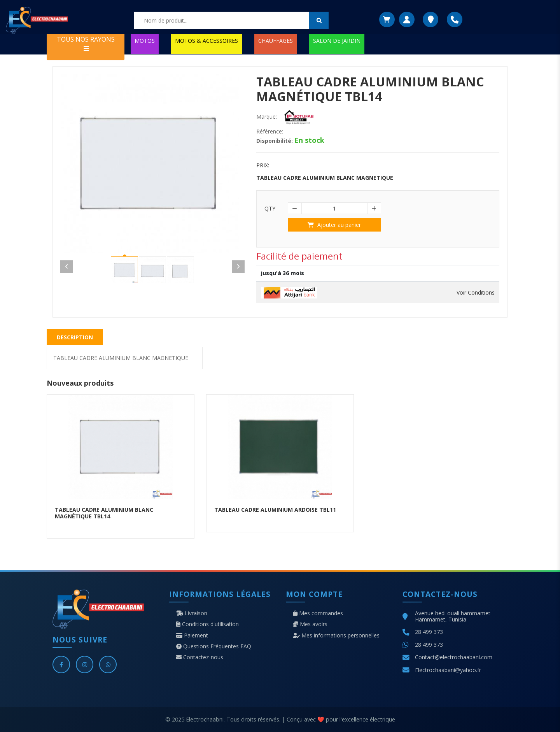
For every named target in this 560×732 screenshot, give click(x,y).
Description (75, 337)
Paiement (192, 635)
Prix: (263, 165)
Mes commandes (318, 613)
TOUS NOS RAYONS (86, 43)
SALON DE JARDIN (337, 41)
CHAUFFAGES (276, 41)
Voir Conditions (476, 293)
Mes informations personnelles (336, 635)
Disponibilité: (275, 141)
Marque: (267, 117)
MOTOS (145, 41)
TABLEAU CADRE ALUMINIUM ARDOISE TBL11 (275, 510)
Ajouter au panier (334, 225)
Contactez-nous (200, 657)
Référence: (270, 132)
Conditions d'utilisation (207, 624)
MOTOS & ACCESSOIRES (206, 41)
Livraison (192, 613)
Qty (270, 209)
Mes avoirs (310, 624)
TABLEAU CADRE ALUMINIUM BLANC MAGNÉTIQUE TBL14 (104, 513)
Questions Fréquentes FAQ (214, 646)
